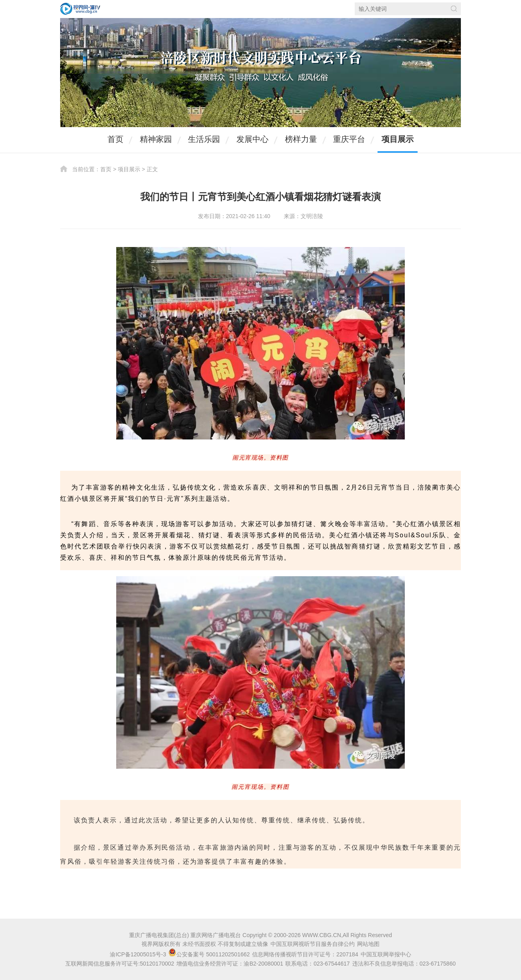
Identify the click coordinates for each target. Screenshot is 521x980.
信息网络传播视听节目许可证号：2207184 (305, 954)
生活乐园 (204, 139)
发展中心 (252, 139)
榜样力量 (301, 139)
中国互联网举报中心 (386, 954)
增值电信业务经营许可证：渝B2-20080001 (230, 964)
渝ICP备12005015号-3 (138, 954)
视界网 (80, 9)
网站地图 (368, 944)
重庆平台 (349, 139)
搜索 (454, 9)
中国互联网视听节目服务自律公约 (313, 944)
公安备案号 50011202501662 (210, 954)
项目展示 (398, 139)
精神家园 (156, 139)
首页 (115, 139)
